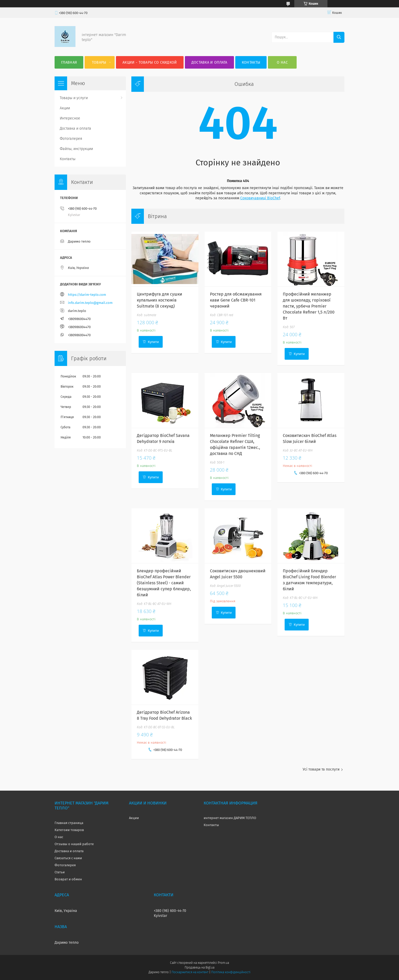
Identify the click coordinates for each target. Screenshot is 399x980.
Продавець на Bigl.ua (199, 967)
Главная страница (69, 823)
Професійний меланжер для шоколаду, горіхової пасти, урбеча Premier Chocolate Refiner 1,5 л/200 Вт (309, 306)
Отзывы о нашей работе (74, 844)
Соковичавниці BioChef (260, 198)
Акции (65, 108)
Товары (99, 62)
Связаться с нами (68, 858)
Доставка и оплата (209, 62)
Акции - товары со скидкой (150, 62)
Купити (153, 342)
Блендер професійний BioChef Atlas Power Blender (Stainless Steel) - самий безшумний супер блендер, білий (164, 583)
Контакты (251, 62)
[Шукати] (339, 37)
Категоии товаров (69, 830)
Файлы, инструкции (76, 149)
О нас (282, 62)
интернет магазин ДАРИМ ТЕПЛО (230, 818)
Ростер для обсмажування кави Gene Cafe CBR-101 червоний (236, 300)
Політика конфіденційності (231, 972)
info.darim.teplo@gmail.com (90, 303)
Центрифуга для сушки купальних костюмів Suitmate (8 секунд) (160, 300)
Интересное (70, 118)
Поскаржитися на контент (190, 972)
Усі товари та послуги (321, 769)
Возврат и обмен (68, 879)
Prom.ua (223, 963)
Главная (69, 62)
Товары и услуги (74, 98)
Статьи (60, 872)
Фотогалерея (71, 139)
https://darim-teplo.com (87, 295)
